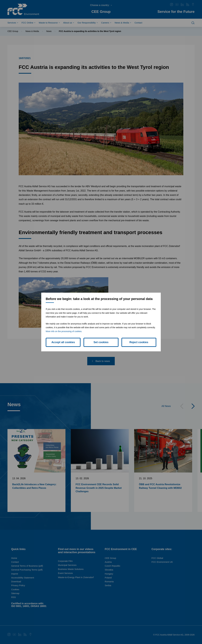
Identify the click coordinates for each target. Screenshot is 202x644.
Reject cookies (139, 342)
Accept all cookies (63, 342)
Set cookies (101, 342)
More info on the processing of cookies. (64, 331)
